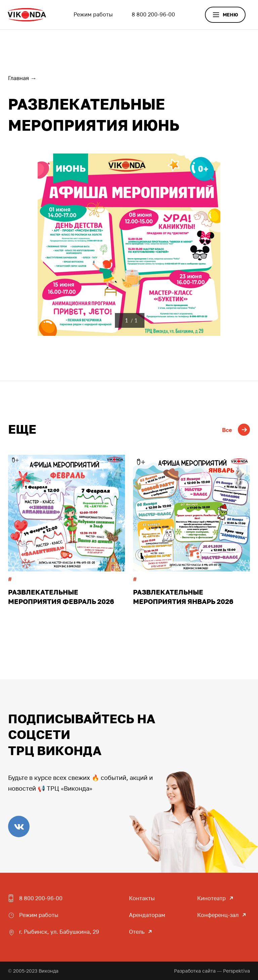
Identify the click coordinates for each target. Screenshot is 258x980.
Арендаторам (147, 915)
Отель (137, 932)
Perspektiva (236, 971)
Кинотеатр (211, 898)
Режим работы (93, 14)
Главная (18, 78)
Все (236, 430)
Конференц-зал (218, 915)
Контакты (142, 898)
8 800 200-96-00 (153, 14)
